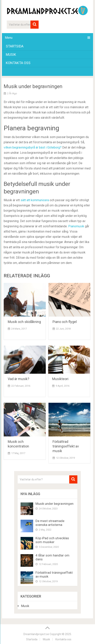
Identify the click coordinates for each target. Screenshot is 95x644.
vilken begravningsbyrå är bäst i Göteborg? (33, 147)
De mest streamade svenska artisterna (50, 523)
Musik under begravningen (54, 504)
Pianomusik (76, 226)
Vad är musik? (19, 379)
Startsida (15, 46)
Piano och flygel (65, 322)
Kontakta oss (18, 63)
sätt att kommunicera (35, 200)
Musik (11, 55)
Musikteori (61, 379)
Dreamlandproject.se (36, 634)
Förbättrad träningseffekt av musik (66, 446)
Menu (9, 38)
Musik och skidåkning (24, 322)
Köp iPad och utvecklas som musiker (52, 540)
